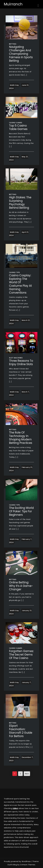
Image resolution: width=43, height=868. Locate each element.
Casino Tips (14, 272)
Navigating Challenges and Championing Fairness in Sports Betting (21, 54)
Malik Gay (14, 85)
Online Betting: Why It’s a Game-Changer (21, 586)
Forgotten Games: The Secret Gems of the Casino (21, 655)
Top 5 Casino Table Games (18, 127)
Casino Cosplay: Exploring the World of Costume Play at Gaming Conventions (20, 284)
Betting (13, 44)
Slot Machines (16, 358)
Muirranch (13, 4)
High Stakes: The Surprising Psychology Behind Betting (20, 203)
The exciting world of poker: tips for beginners (21, 511)
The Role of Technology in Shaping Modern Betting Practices (21, 438)
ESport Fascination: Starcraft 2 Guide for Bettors (21, 731)
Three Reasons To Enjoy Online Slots (21, 362)
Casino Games (16, 123)
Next (27, 774)
